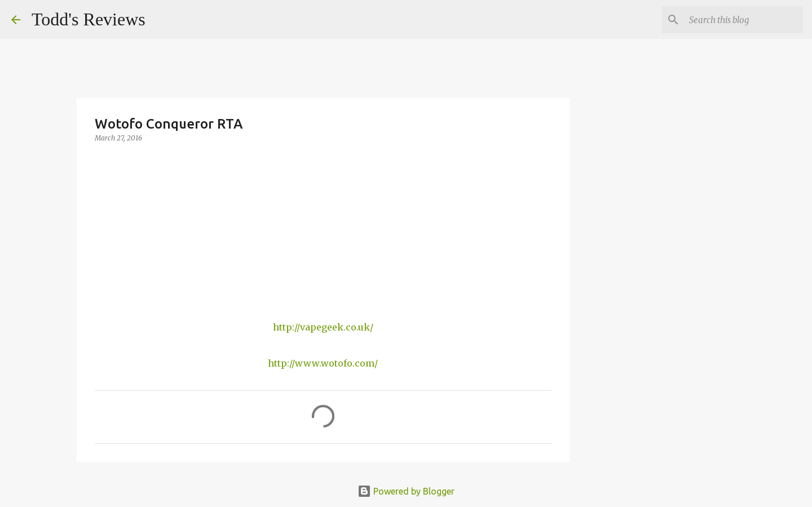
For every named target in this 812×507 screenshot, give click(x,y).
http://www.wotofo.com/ (323, 363)
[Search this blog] (744, 20)
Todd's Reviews (89, 19)
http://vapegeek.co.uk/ (323, 327)
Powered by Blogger (406, 491)
